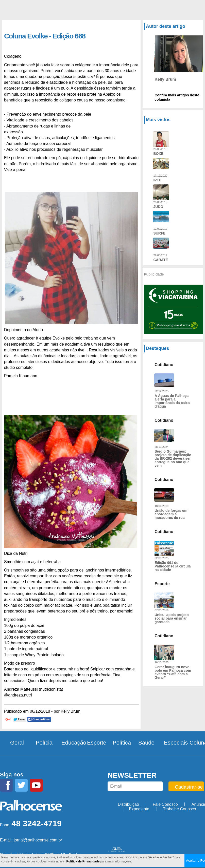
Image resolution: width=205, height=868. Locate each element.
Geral (17, 743)
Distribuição (128, 804)
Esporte (97, 743)
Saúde (146, 743)
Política (122, 743)
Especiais (176, 743)
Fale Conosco (165, 804)
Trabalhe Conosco (180, 809)
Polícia (44, 743)
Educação (74, 743)
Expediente (139, 809)
